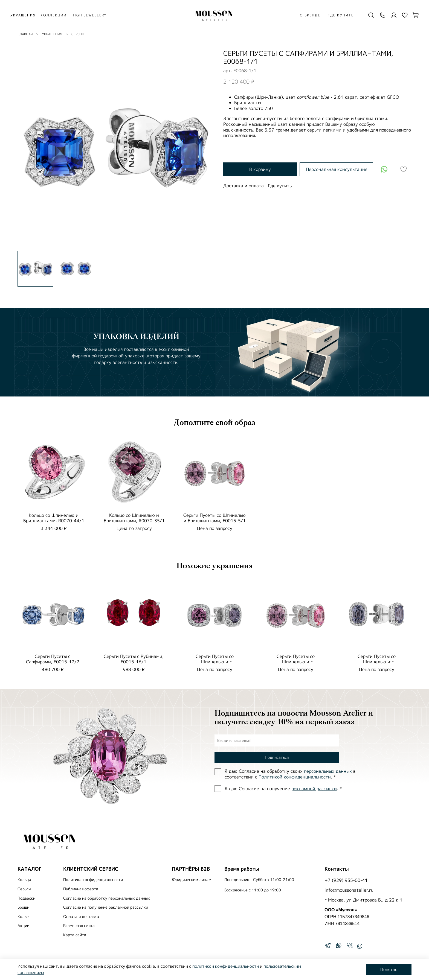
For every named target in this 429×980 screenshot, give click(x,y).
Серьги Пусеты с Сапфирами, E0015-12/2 (53, 659)
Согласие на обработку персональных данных (107, 898)
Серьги (78, 34)
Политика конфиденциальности (93, 880)
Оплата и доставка (81, 917)
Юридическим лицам (192, 880)
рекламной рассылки (314, 789)
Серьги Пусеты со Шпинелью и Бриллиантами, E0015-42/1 (376, 662)
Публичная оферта (81, 889)
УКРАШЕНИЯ (26, 15)
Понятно (389, 969)
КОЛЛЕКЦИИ (57, 15)
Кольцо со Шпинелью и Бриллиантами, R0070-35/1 (134, 518)
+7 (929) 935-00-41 (346, 880)
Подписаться (277, 757)
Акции (23, 926)
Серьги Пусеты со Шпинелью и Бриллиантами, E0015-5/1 (215, 518)
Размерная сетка (79, 926)
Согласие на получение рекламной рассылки (106, 907)
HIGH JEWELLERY (92, 15)
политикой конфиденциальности (226, 966)
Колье (23, 917)
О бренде (308, 15)
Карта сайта (75, 935)
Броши (23, 907)
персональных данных (328, 771)
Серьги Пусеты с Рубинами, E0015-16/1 (134, 659)
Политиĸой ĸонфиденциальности (295, 777)
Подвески (26, 898)
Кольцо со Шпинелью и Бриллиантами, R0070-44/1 (54, 518)
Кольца (24, 880)
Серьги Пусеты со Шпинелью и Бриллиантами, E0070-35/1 (215, 662)
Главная (25, 34)
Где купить (339, 15)
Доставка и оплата (244, 186)
